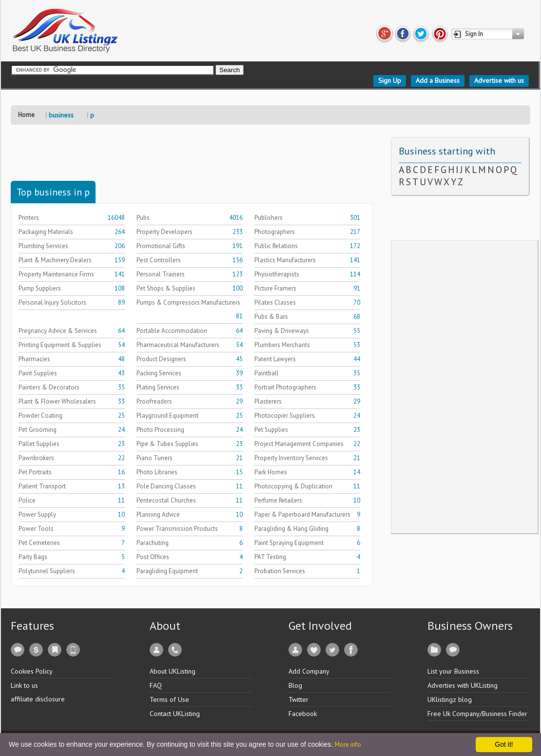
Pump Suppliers (40, 288)
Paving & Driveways (282, 331)
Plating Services (158, 387)
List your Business (453, 671)
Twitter (299, 699)
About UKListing (173, 671)
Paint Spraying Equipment (289, 543)
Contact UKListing (175, 714)
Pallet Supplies (39, 444)
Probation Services (280, 571)
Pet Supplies (271, 430)
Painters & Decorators (49, 387)
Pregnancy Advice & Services (58, 331)
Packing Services (159, 373)
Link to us (24, 685)
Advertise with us (499, 80)
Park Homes (271, 472)
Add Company (309, 671)
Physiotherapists (277, 274)
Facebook (303, 714)
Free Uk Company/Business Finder (477, 714)
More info (348, 745)
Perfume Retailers (278, 500)
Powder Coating (40, 416)
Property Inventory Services (291, 458)
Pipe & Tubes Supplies (167, 444)
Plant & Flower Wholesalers (57, 401)
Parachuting (153, 543)
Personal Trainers (161, 274)
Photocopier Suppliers (285, 416)
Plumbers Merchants (282, 345)
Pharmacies (34, 359)
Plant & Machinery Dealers (55, 260)
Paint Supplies (38, 373)
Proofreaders (154, 401)
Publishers (269, 218)
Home (26, 115)
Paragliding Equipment (167, 571)
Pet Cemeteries (39, 543)
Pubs (143, 218)
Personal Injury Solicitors (52, 302)
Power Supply (37, 514)
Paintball (267, 373)
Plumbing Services (43, 246)
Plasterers (268, 401)
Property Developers (164, 232)
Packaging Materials (46, 232)
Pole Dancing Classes (166, 486)
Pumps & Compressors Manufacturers (188, 302)
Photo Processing (160, 430)
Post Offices (153, 557)
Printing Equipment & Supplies (60, 345)
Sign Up (390, 80)
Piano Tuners (155, 458)
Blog (295, 685)
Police (27, 500)
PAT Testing (270, 557)
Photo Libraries (157, 472)
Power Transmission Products (177, 529)
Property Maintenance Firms (56, 274)
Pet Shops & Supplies (166, 288)
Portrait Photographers (285, 387)
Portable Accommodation (172, 331)
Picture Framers (275, 288)
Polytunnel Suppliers (47, 571)
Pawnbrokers (36, 458)
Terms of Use (169, 699)
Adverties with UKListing (463, 685)
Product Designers (161, 359)
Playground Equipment (167, 416)
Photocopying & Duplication (293, 486)
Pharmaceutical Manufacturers (178, 345)
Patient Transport (42, 486)
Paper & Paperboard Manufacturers (302, 514)
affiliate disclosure (38, 699)
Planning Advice (158, 514)
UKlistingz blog (450, 699)
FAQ (156, 685)
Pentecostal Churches (166, 500)
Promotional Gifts (161, 246)
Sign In (474, 34)
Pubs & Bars (271, 317)
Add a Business (438, 80)
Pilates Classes (275, 302)
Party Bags (33, 557)
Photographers (275, 232)
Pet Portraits (35, 472)
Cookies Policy (32, 671)
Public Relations (276, 246)
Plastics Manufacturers (285, 260)
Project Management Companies (299, 444)
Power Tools (36, 529)
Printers (29, 218)
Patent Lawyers (275, 359)
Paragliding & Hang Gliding (291, 529)
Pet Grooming (38, 430)
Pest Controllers (159, 260)
